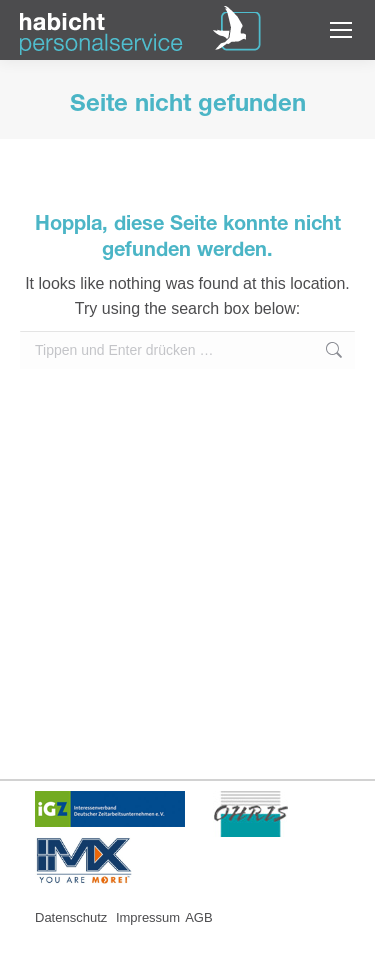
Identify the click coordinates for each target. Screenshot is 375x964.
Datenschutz (73, 917)
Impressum (148, 917)
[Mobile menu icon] (341, 30)
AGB (198, 917)
